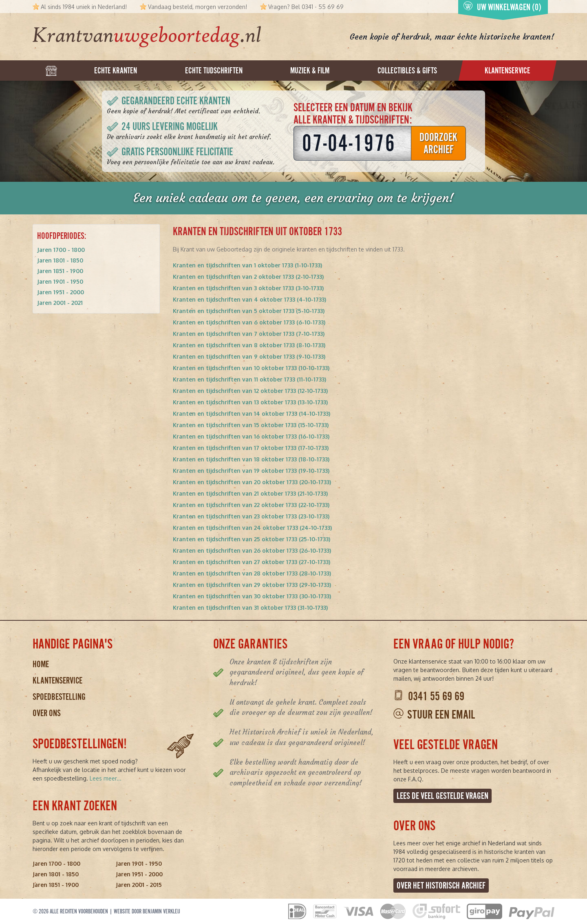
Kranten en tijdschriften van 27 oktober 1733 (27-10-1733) (252, 562)
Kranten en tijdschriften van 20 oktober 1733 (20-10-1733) (252, 482)
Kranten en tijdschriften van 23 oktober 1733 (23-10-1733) (251, 516)
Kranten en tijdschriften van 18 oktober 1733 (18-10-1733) (251, 459)
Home (41, 664)
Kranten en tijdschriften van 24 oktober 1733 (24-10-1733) (252, 528)
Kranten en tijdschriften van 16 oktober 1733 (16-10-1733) (251, 436)
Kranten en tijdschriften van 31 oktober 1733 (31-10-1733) (250, 608)
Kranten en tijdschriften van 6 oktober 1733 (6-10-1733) (249, 322)
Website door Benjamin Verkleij (147, 911)
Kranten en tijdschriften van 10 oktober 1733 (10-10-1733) (251, 368)
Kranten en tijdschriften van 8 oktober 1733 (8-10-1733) (249, 345)
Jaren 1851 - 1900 (60, 271)
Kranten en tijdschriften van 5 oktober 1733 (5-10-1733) (249, 311)
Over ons (47, 713)
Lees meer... (106, 778)
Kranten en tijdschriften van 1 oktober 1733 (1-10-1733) (247, 265)
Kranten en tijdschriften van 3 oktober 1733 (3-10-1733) (248, 288)
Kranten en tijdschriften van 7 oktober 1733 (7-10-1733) (249, 334)
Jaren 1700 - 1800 (61, 250)
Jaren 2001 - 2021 (60, 303)
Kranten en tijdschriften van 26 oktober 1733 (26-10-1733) (252, 550)
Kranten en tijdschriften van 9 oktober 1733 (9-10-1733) (249, 356)
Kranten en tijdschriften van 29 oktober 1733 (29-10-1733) (252, 585)
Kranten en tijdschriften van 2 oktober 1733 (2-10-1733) (248, 277)
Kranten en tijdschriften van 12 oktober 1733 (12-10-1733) (250, 391)
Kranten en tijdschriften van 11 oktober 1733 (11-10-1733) (249, 379)
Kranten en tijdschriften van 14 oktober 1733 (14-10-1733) (252, 413)
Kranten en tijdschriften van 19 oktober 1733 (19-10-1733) (251, 471)
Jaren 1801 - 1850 (60, 260)
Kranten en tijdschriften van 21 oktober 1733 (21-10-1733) (250, 493)
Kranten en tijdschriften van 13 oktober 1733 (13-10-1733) (250, 402)
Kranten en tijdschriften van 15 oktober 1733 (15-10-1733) (251, 425)
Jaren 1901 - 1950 (60, 281)
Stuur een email (441, 715)
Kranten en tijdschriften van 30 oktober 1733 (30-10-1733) (252, 596)
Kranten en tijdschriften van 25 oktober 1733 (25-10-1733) (252, 539)
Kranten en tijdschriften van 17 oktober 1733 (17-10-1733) (251, 448)
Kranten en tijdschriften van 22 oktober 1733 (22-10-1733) (251, 505)
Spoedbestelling (59, 697)
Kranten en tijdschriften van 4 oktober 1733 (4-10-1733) (249, 299)
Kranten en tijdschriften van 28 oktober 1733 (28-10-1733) (252, 573)
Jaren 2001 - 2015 (139, 885)
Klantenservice (57, 680)
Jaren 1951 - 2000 (61, 292)
